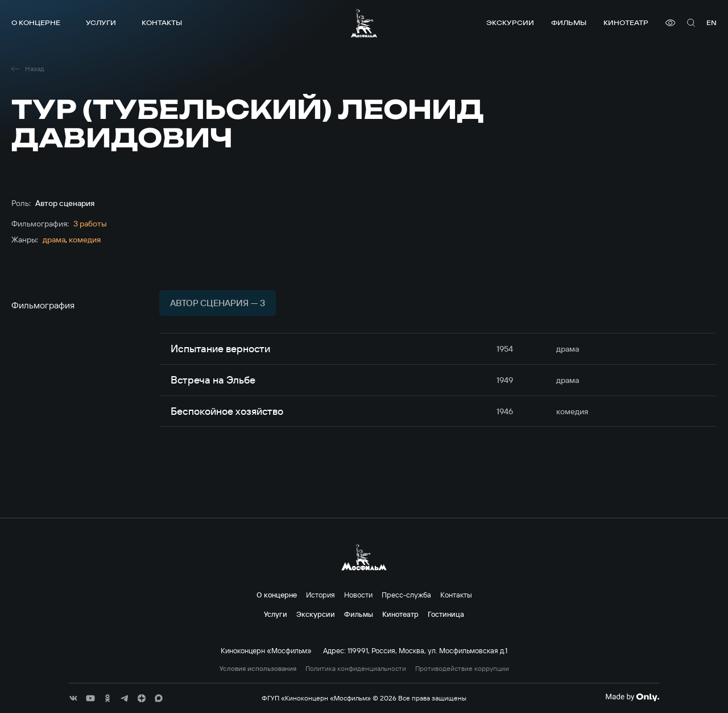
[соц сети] (73, 698)
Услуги (101, 22)
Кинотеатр (626, 22)
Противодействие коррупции (462, 669)
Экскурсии (510, 22)
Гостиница (446, 614)
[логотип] (364, 23)
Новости (358, 595)
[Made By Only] (632, 697)
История (320, 595)
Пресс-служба (406, 595)
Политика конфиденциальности (356, 669)
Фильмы (569, 22)
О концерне (36, 22)
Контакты (162, 22)
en (712, 22)
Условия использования (258, 669)
